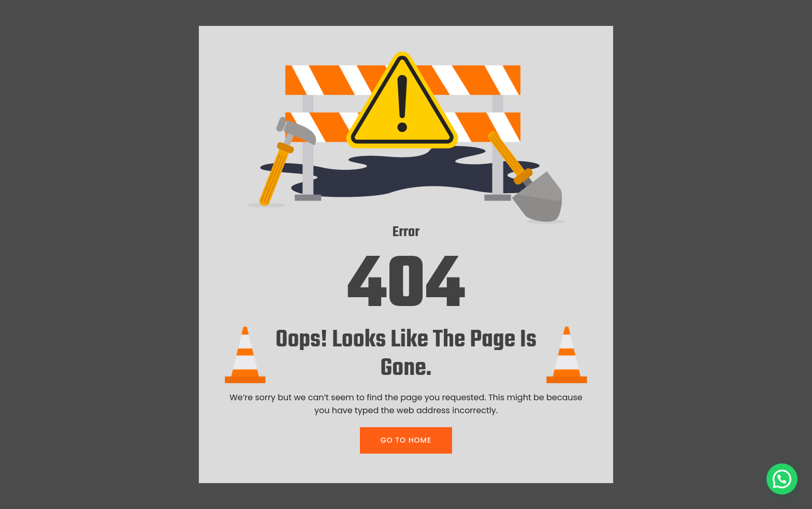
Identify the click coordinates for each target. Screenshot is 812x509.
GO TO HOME (406, 440)
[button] (782, 479)
